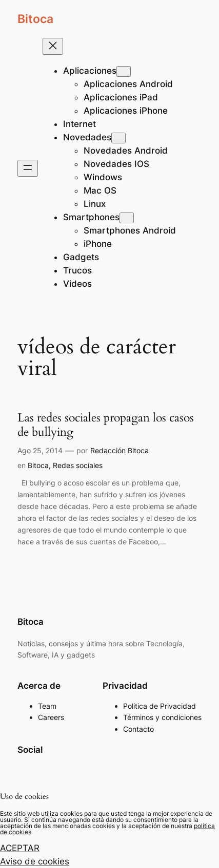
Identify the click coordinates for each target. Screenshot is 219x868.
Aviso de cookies (35, 861)
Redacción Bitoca (120, 450)
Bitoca (35, 19)
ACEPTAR (20, 848)
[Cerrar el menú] (53, 46)
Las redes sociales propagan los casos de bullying (106, 425)
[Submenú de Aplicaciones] (124, 71)
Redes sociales (78, 465)
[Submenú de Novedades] (118, 138)
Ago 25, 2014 (40, 450)
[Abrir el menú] (28, 168)
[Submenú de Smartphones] (127, 218)
